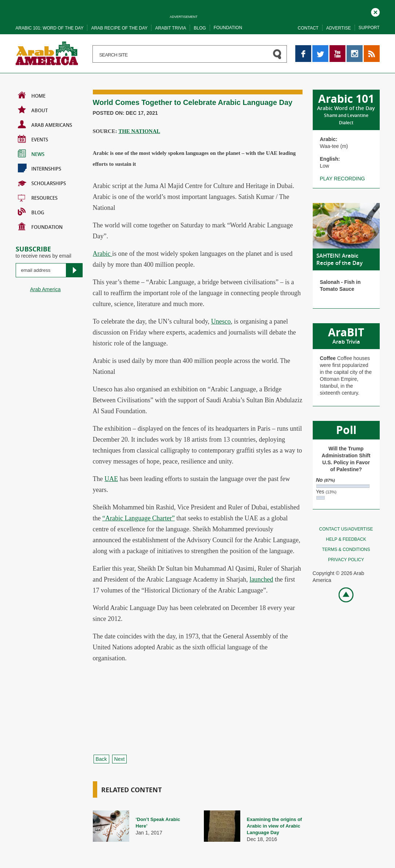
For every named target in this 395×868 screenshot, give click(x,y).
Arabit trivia (171, 28)
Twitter (320, 48)
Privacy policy (346, 560)
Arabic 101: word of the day (50, 28)
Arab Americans (45, 124)
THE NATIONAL (139, 131)
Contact (308, 28)
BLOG (31, 212)
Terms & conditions (346, 550)
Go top (342, 594)
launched (261, 579)
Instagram (355, 48)
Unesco (221, 321)
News (31, 153)
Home (32, 95)
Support (369, 28)
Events (33, 139)
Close (375, 11)
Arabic (102, 254)
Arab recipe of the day (119, 28)
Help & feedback (346, 539)
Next (120, 759)
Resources (38, 197)
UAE (111, 479)
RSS (369, 48)
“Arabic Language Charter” (139, 518)
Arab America (46, 289)
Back (101, 759)
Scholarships (42, 183)
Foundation (228, 28)
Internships (39, 168)
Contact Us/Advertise (346, 529)
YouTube (337, 48)
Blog (200, 28)
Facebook (303, 48)
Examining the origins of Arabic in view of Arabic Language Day (274, 826)
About (33, 110)
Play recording (343, 179)
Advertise (339, 28)
